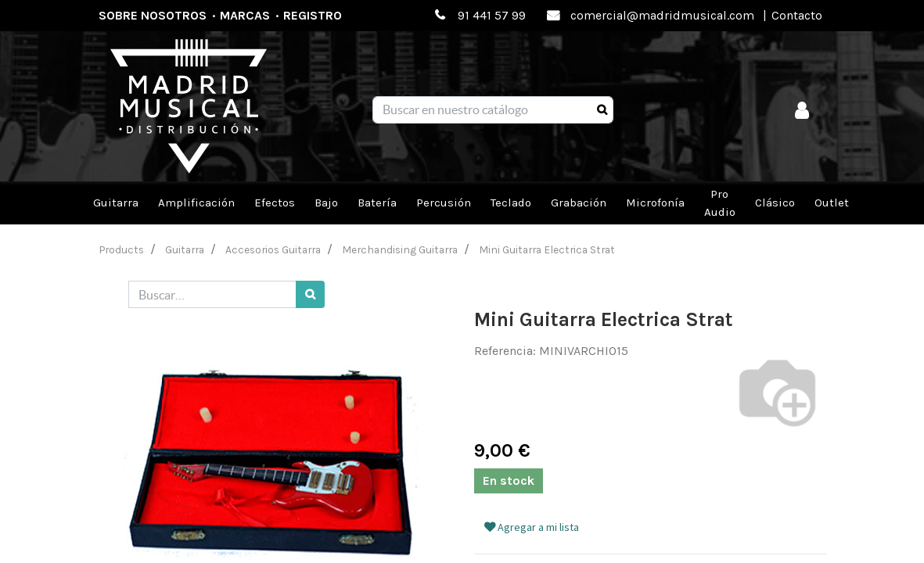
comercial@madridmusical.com (662, 15)
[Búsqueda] (602, 110)
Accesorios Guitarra (273, 249)
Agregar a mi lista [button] (532, 527)
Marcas (245, 15)
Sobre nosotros (153, 15)
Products (122, 249)
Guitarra (185, 249)
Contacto (797, 15)
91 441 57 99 (492, 15)
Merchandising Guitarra (400, 249)
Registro (313, 15)
